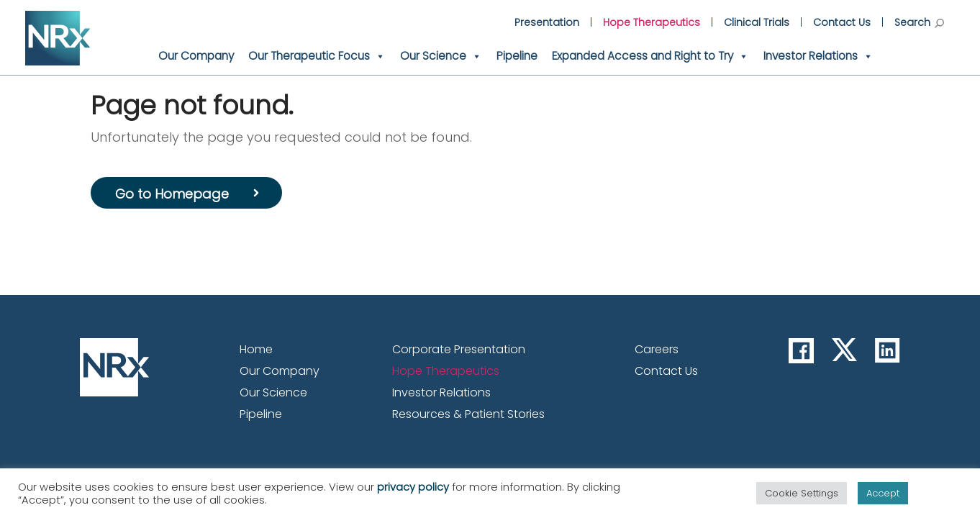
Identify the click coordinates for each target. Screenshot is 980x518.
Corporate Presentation (459, 349)
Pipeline (517, 56)
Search (919, 22)
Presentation (547, 22)
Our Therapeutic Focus (317, 56)
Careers (657, 349)
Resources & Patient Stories (468, 414)
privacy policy (413, 487)
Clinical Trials (757, 22)
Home (256, 349)
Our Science (441, 56)
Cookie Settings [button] (802, 493)
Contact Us (842, 22)
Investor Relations (818, 56)
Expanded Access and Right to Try (650, 56)
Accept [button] (883, 493)
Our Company (196, 56)
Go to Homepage (172, 194)
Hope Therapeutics (652, 22)
